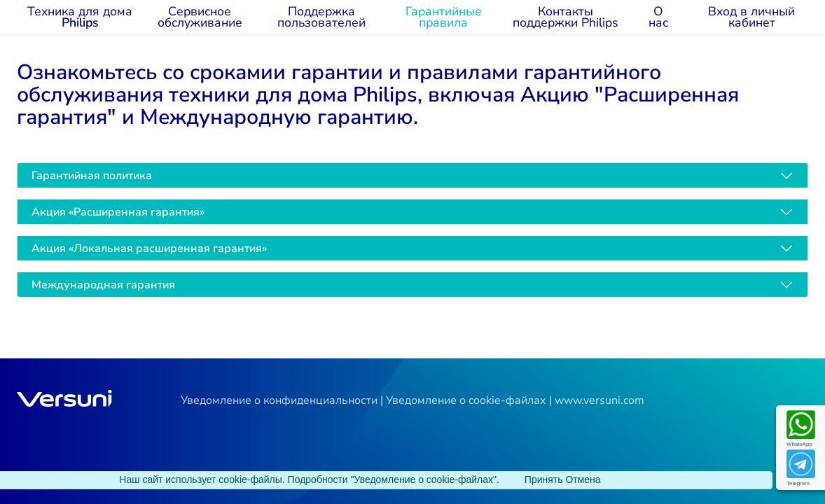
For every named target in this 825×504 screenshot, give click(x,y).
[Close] (544, 480)
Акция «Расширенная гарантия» (118, 212)
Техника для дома (80, 17)
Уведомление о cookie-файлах (466, 400)
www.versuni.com (599, 400)
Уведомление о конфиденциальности (279, 400)
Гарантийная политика (92, 176)
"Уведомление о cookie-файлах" (424, 479)
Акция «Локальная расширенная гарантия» (149, 248)
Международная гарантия (103, 285)
